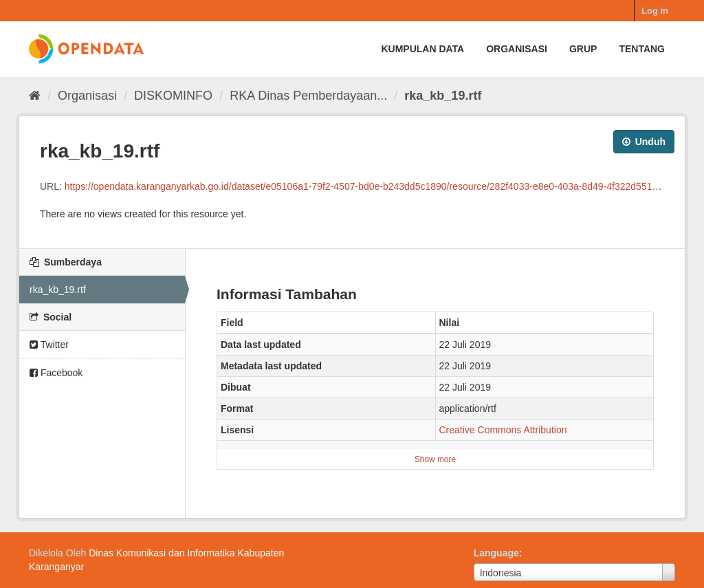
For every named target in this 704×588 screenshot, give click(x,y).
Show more (435, 459)
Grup (583, 49)
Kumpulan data (422, 49)
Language (496, 553)
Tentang (642, 49)
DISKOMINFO (173, 96)
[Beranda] (35, 96)
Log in (655, 11)
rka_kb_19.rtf (443, 96)
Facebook (56, 373)
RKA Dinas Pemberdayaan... (308, 96)
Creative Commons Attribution (503, 430)
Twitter (49, 345)
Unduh (644, 142)
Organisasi (517, 49)
